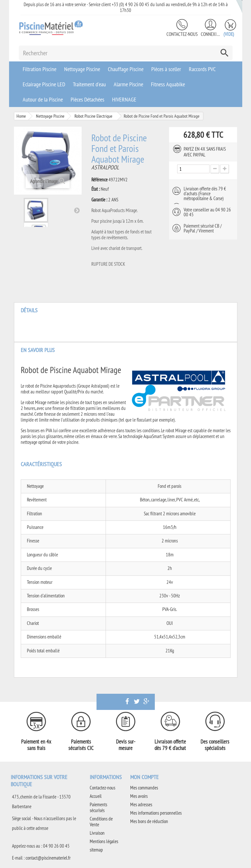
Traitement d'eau (89, 84)
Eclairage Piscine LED (44, 84)
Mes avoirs (139, 796)
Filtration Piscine (40, 69)
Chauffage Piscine (126, 69)
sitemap (96, 850)
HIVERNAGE (124, 99)
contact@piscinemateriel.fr (48, 858)
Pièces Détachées (87, 99)
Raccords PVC (202, 69)
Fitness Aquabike (168, 84)
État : (96, 189)
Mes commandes (144, 788)
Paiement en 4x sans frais (36, 745)
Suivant (77, 210)
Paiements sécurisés (98, 807)
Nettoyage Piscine (82, 69)
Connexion (211, 34)
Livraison (97, 833)
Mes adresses (141, 804)
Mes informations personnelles (156, 813)
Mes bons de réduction (149, 821)
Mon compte (144, 777)
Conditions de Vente (101, 822)
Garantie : (99, 200)
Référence (99, 180)
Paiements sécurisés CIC (81, 745)
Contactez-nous (182, 34)
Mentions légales (104, 841)
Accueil (96, 796)
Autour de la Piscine (43, 99)
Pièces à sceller (166, 69)
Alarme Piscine (128, 84)
